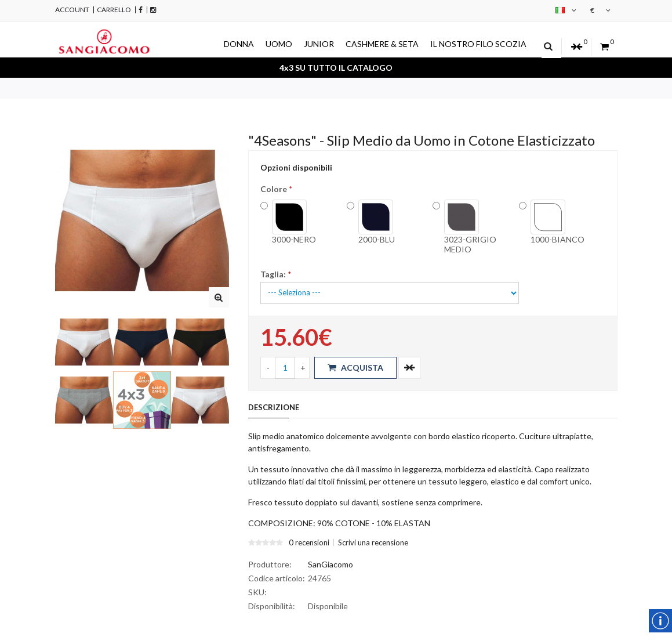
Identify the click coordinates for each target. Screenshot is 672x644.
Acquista (355, 368)
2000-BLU (377, 222)
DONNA (239, 44)
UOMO (279, 44)
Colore (274, 189)
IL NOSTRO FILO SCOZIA (478, 44)
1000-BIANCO (557, 222)
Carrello (114, 10)
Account (72, 10)
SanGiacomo (330, 564)
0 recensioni (309, 542)
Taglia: (273, 274)
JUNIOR (319, 44)
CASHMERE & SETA (382, 44)
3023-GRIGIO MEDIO (470, 227)
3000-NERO (294, 222)
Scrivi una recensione (373, 542)
